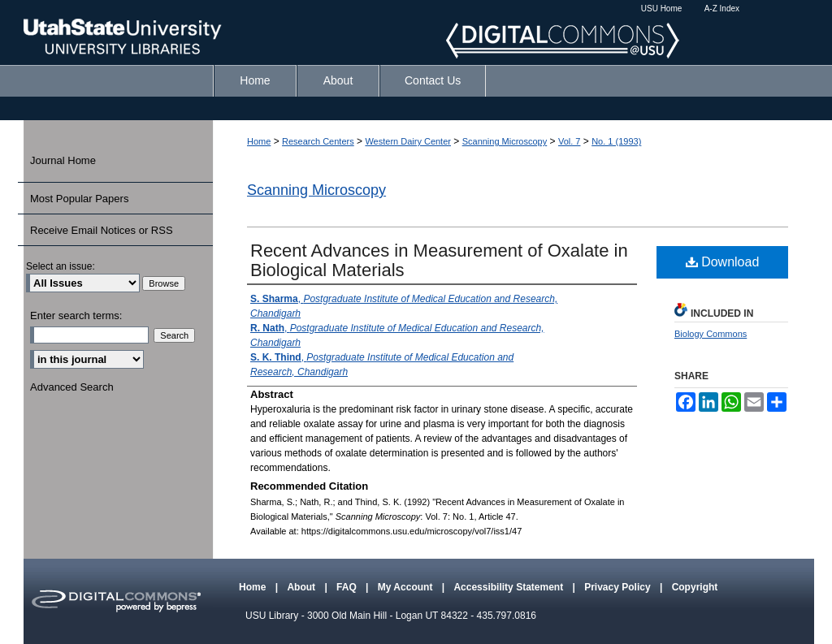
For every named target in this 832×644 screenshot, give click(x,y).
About (302, 587)
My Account (407, 587)
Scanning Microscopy (505, 141)
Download (723, 262)
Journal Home (63, 160)
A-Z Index (722, 9)
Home (259, 141)
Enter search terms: (76, 316)
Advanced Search (72, 387)
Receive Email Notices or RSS (102, 230)
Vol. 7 (570, 141)
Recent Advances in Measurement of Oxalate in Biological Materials (439, 260)
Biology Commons (711, 334)
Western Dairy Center (408, 141)
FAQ (348, 587)
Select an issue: (61, 266)
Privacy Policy (619, 587)
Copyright (695, 587)
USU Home (662, 9)
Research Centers (318, 141)
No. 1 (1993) (616, 141)
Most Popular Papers (79, 199)
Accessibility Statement (509, 587)
